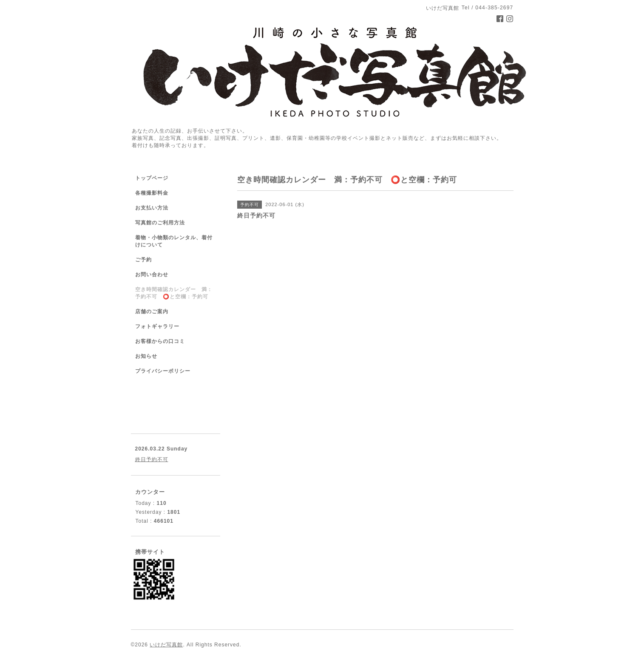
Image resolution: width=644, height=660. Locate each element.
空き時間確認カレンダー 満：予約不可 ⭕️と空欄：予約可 (174, 293)
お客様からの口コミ (160, 341)
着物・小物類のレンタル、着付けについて (174, 241)
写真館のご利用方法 (160, 223)
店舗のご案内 (152, 312)
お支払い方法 (152, 208)
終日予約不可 (152, 459)
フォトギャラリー (157, 326)
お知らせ (146, 356)
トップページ (152, 178)
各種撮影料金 (152, 193)
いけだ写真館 (166, 645)
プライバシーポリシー (163, 371)
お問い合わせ (152, 275)
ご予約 (143, 260)
